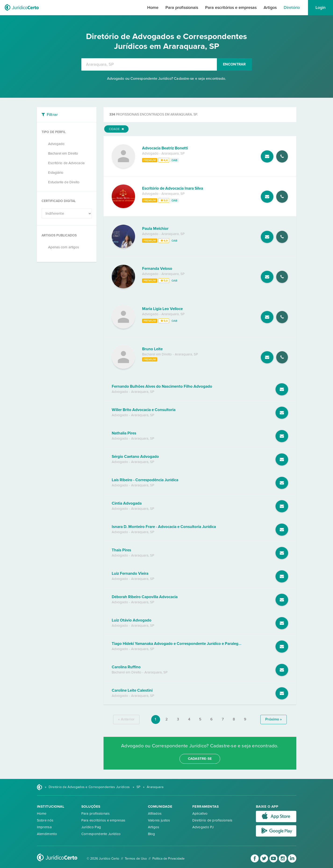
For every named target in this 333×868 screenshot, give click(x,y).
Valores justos (159, 820)
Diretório (292, 7)
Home (153, 7)
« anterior (126, 719)
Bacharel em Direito (63, 153)
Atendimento (47, 834)
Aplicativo (200, 814)
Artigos (270, 7)
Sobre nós (45, 820)
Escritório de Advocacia (66, 163)
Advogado (56, 144)
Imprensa (44, 827)
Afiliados (155, 814)
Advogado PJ (203, 827)
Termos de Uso (136, 859)
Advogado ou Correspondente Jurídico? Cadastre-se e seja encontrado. (167, 79)
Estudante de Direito (64, 182)
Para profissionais (182, 7)
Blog (152, 834)
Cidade (116, 129)
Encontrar (234, 64)
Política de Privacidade (168, 859)
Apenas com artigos (64, 247)
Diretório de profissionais (212, 820)
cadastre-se (200, 759)
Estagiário (56, 173)
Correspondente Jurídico (101, 834)
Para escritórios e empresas (231, 7)
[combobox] (149, 64)
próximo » (274, 719)
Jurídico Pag (91, 827)
